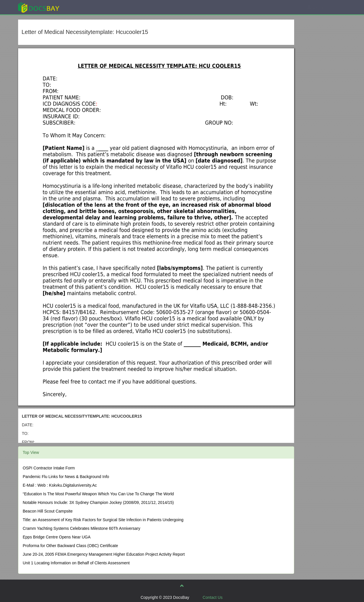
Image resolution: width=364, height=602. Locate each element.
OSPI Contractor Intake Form (49, 468)
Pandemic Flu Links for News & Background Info (66, 477)
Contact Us (213, 597)
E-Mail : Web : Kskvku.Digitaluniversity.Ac (60, 485)
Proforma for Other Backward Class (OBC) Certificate (70, 546)
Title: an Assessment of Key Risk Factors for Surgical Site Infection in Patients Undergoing (103, 520)
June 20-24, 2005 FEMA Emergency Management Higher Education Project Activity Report (104, 554)
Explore (82, 7)
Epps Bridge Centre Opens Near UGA (57, 537)
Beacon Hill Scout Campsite (48, 511)
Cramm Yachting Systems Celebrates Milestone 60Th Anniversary (82, 528)
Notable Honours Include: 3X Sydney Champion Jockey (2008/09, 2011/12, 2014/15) (98, 502)
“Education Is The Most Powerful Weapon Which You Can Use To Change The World (98, 494)
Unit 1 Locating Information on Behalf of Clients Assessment (76, 563)
